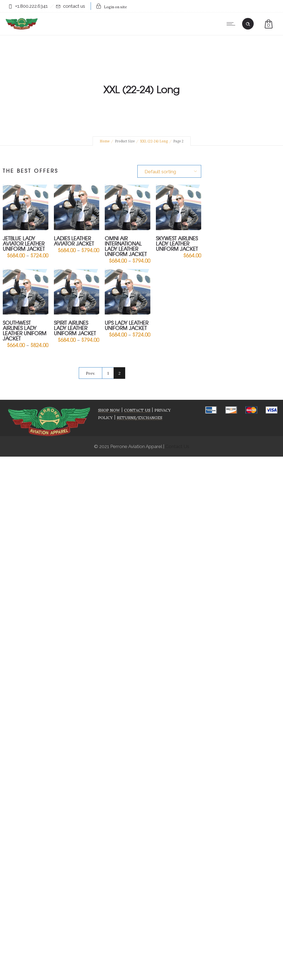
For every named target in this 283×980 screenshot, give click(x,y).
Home (105, 141)
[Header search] (248, 23)
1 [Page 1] (108, 373)
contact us (74, 6)
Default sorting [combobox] (160, 172)
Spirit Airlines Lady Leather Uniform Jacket (75, 328)
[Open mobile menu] (232, 24)
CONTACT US (137, 410)
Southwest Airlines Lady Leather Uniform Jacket (25, 331)
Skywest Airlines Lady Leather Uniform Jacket (177, 243)
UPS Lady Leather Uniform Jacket (127, 325)
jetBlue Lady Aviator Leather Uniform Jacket (24, 243)
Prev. (91, 373)
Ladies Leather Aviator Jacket (74, 241)
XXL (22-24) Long (154, 141)
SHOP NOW (109, 410)
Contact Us (177, 446)
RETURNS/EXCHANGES (140, 418)
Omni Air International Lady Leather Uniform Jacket (126, 246)
